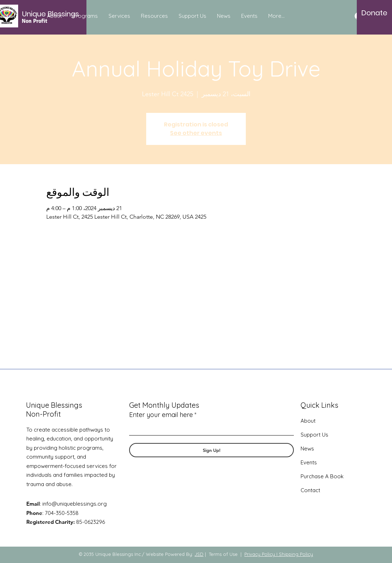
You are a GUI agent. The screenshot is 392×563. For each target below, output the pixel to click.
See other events (196, 133)
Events (309, 462)
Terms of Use (223, 554)
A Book (334, 476)
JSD (199, 554)
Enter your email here (161, 415)
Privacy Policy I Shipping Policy (279, 554)
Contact (310, 490)
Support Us (314, 435)
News (307, 449)
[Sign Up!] (211, 450)
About (308, 421)
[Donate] (374, 13)
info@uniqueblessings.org (75, 504)
